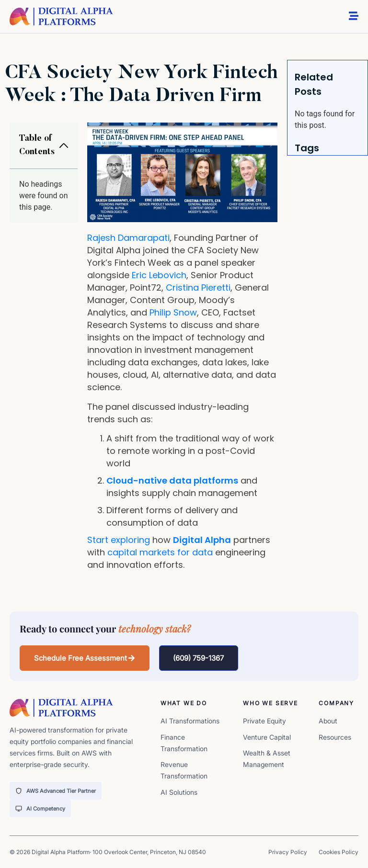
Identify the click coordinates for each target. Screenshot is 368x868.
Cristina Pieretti (198, 287)
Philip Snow (173, 312)
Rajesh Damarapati (128, 238)
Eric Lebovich (159, 275)
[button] (64, 146)
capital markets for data (160, 552)
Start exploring (119, 540)
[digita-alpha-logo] (62, 17)
